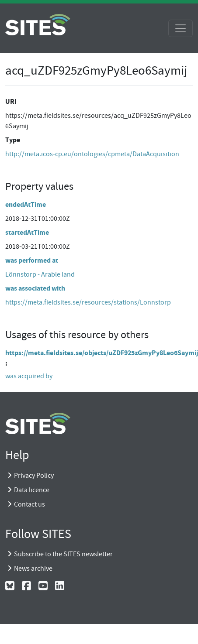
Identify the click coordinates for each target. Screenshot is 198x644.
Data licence (32, 490)
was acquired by (29, 376)
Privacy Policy (34, 476)
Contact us (30, 504)
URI (11, 101)
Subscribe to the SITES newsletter (63, 554)
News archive (33, 569)
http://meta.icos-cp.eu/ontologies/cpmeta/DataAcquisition (92, 154)
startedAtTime (27, 232)
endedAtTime (26, 204)
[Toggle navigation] (181, 28)
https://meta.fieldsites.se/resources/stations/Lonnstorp (88, 302)
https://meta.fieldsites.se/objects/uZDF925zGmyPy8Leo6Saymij (102, 353)
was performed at (32, 260)
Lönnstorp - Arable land (40, 274)
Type (13, 140)
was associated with (35, 288)
